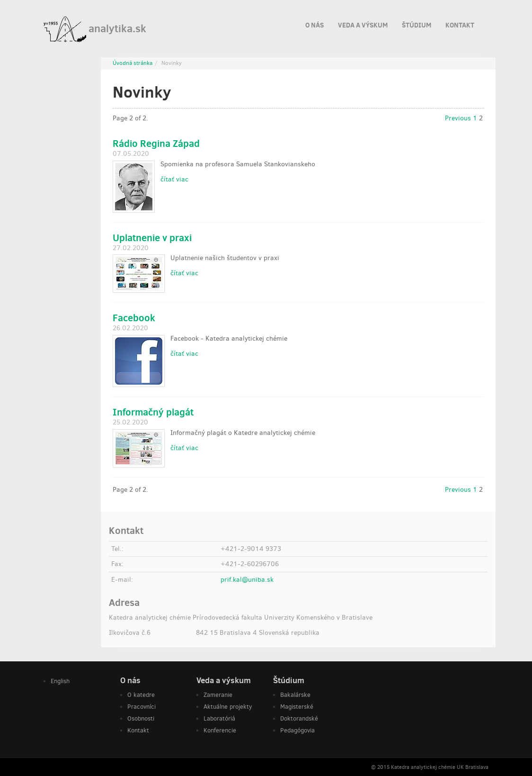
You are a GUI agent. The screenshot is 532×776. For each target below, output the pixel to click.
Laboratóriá (219, 718)
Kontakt (460, 23)
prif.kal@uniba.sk (247, 580)
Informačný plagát (153, 412)
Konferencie (220, 730)
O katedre (141, 695)
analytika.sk (95, 29)
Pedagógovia (297, 730)
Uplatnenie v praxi (152, 238)
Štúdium (417, 23)
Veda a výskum (363, 23)
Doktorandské (299, 718)
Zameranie (218, 695)
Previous (458, 118)
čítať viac (174, 179)
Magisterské (297, 707)
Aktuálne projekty (228, 707)
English (60, 681)
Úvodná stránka (133, 63)
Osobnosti (141, 718)
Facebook (134, 318)
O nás (315, 23)
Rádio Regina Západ (156, 143)
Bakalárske (295, 695)
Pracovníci (142, 707)
